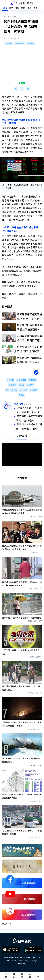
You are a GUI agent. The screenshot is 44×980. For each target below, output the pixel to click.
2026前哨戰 (12, 390)
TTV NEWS (6, 17)
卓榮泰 (13, 385)
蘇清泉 (34, 390)
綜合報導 (18, 404)
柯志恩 (24, 390)
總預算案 (20, 43)
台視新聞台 (7, 923)
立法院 (9, 43)
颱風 (22, 385)
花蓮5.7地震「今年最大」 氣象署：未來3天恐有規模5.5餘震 (29, 410)
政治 (15, 17)
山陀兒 (31, 385)
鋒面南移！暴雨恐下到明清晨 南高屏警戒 (29, 418)
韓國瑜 (31, 43)
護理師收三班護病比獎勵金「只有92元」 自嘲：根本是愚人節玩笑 (29, 426)
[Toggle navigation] (38, 974)
